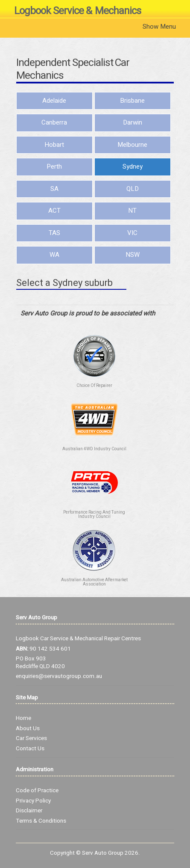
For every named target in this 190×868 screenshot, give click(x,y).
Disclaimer (29, 811)
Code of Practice (37, 791)
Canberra (54, 122)
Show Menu (159, 27)
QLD (133, 189)
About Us (28, 728)
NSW (133, 255)
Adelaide (54, 101)
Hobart (54, 145)
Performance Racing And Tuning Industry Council (94, 514)
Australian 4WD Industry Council (94, 449)
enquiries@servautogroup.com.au (59, 676)
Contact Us (30, 749)
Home (23, 718)
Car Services (31, 738)
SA (54, 189)
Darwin (133, 122)
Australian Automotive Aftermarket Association (94, 582)
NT (132, 211)
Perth (54, 166)
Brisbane (132, 101)
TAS (54, 233)
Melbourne (132, 145)
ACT (54, 211)
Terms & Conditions (41, 821)
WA (54, 255)
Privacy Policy (33, 801)
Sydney (133, 166)
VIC (132, 233)
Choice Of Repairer (94, 386)
